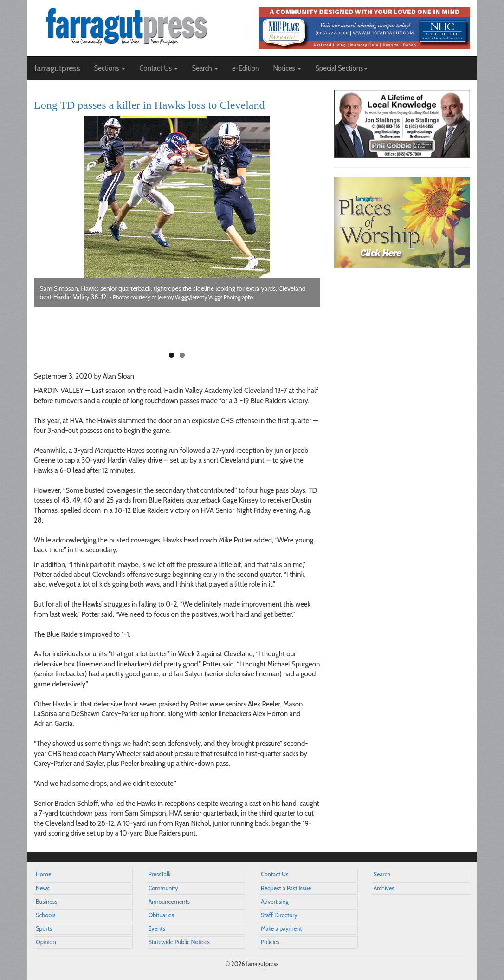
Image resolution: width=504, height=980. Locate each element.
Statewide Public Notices (179, 942)
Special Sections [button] (341, 68)
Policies (270, 942)
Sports (44, 929)
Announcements (169, 902)
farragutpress (57, 68)
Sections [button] (110, 68)
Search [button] (205, 68)
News (43, 888)
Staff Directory (279, 915)
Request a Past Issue (286, 888)
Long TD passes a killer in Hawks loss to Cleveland (149, 105)
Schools (45, 915)
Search (382, 874)
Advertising (275, 902)
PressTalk (160, 874)
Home (44, 874)
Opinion (46, 942)
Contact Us (275, 874)
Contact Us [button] (158, 68)
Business (46, 902)
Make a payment (281, 929)
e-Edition (246, 68)
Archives (384, 888)
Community (163, 888)
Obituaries (161, 915)
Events (157, 929)
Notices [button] (287, 68)
